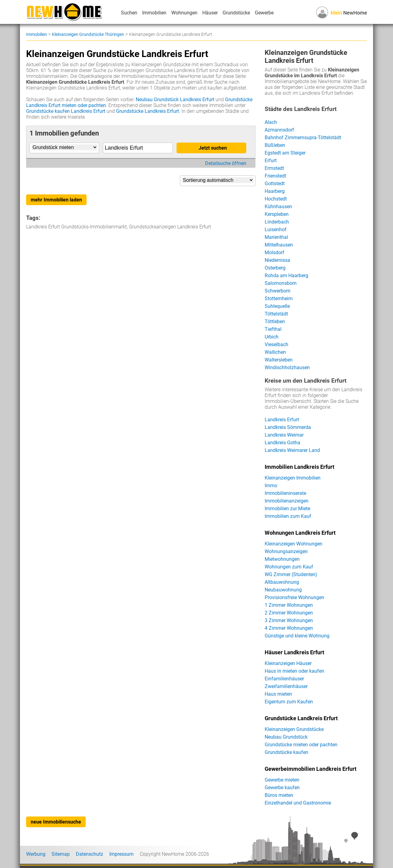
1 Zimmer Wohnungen (289, 605)
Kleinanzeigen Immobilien (293, 478)
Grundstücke (236, 13)
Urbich (272, 337)
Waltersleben (279, 360)
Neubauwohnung (283, 590)
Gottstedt (275, 184)
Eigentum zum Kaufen (289, 702)
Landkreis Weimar (284, 435)
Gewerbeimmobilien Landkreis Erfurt (311, 769)
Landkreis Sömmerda (288, 427)
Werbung (36, 854)
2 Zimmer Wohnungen (289, 613)
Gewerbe (264, 13)
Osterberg (275, 268)
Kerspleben (277, 214)
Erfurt (271, 161)
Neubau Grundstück (286, 737)
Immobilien (154, 13)
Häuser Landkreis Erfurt (294, 652)
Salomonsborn (281, 283)
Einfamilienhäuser (284, 679)
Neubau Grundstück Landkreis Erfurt (175, 99)
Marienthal (276, 237)
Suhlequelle (277, 306)
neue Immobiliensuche (56, 822)
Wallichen (275, 352)
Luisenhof (276, 229)
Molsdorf (274, 252)
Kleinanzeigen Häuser (288, 663)
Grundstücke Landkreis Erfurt (148, 111)
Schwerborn (278, 291)
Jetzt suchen (213, 148)
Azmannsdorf (279, 130)
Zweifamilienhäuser (286, 686)
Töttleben (275, 321)
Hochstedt (276, 199)
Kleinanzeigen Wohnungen (294, 544)
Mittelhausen (279, 245)
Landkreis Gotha (282, 443)
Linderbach (277, 222)
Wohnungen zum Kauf (289, 567)
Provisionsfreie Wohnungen (294, 597)
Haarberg (275, 191)
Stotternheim (279, 298)
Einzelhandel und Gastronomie (298, 803)
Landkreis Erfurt (282, 420)
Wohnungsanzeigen (286, 551)
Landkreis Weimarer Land (292, 450)
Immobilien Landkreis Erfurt (300, 467)
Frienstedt (275, 176)
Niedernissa (277, 260)
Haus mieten (278, 694)
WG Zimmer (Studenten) (291, 574)
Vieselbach (276, 344)
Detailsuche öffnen (226, 163)
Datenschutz (89, 854)
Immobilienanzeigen (287, 501)
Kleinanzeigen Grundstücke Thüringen (88, 34)
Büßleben (275, 145)
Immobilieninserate (285, 493)
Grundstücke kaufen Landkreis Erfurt (66, 111)
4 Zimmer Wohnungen (289, 628)
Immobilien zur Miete (287, 509)
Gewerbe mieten (282, 780)
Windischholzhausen (287, 367)
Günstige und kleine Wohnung (297, 636)
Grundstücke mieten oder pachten (301, 745)
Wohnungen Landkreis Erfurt (300, 533)
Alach (271, 122)
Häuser (210, 13)
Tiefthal (273, 329)
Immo (271, 486)
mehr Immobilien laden (56, 200)
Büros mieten (279, 795)
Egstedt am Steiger (285, 153)
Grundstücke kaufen (286, 752)
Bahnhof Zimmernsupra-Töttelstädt (303, 138)
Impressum (121, 854)
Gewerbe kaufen (282, 788)
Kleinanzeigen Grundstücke (294, 729)
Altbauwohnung (282, 582)
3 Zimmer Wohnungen (289, 620)
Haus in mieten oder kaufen (294, 671)
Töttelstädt (276, 314)
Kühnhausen (278, 206)
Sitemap (61, 854)
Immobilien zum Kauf (288, 516)
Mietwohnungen (282, 559)
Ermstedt (274, 168)
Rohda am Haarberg (286, 275)
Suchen (129, 13)
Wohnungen (184, 13)
